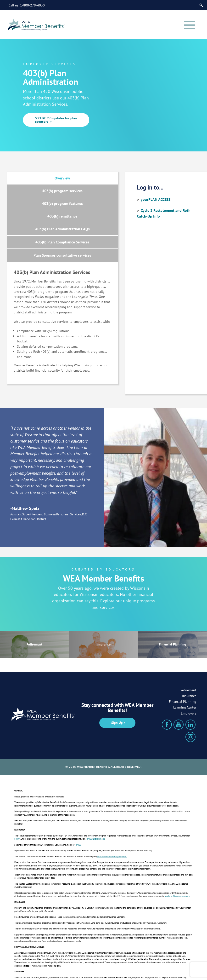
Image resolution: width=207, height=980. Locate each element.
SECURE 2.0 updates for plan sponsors (56, 120)
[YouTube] (179, 691)
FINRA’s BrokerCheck (95, 805)
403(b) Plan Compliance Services (90, 206)
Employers (189, 679)
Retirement (34, 610)
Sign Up (117, 689)
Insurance (103, 610)
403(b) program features (35, 191)
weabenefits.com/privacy (50, 961)
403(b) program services (90, 178)
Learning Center (185, 673)
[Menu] (187, 25)
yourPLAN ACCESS (156, 199)
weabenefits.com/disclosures (66, 955)
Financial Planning (173, 610)
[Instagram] (190, 703)
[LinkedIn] (190, 691)
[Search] (201, 5)
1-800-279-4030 (32, 5)
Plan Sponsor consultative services (62, 222)
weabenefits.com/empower (177, 862)
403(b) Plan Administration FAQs (35, 206)
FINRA (17, 805)
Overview (34, 178)
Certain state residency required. (112, 823)
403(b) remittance (90, 191)
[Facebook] (167, 691)
